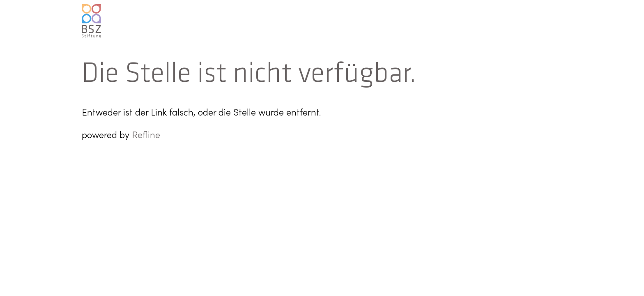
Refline (146, 136)
